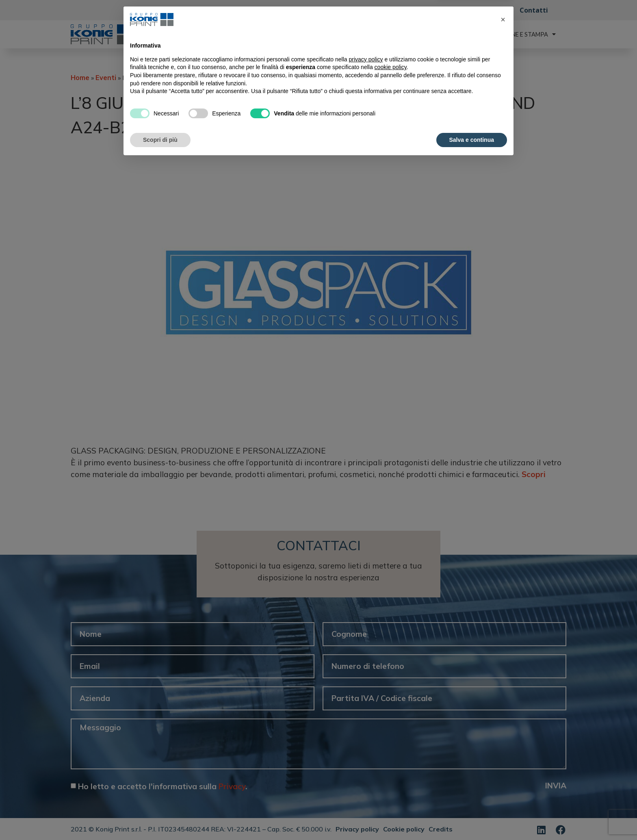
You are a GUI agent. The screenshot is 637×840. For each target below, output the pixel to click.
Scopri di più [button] (160, 818)
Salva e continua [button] (472, 818)
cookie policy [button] (391, 745)
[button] (503, 698)
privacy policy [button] (366, 737)
